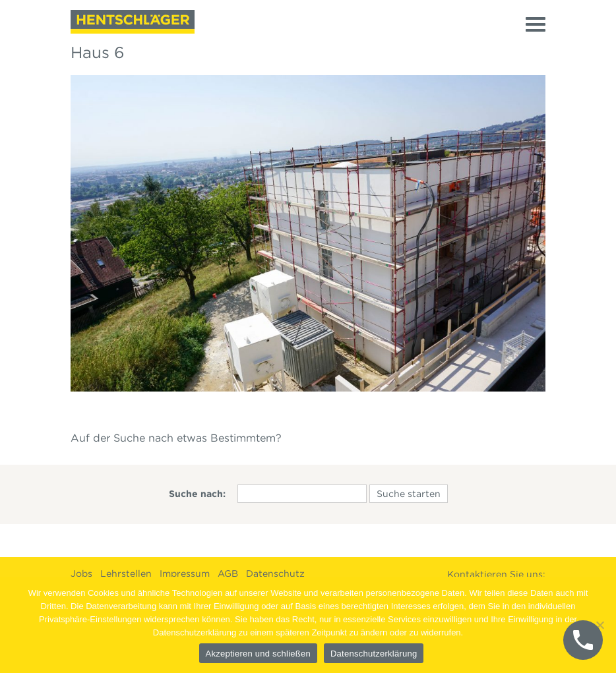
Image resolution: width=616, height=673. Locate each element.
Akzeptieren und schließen (258, 654)
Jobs (81, 573)
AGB (228, 573)
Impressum (185, 573)
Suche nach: (197, 494)
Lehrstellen (126, 573)
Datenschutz (275, 573)
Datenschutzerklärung (374, 654)
